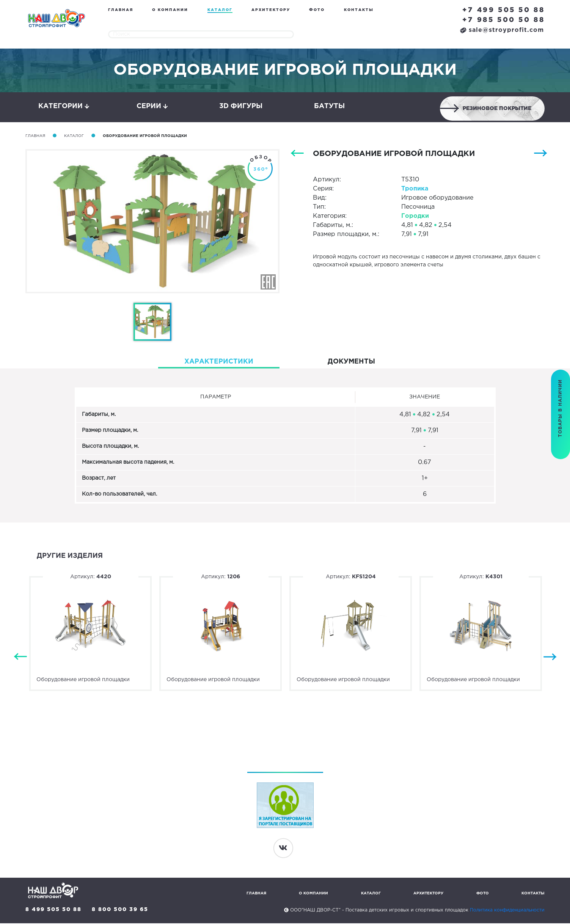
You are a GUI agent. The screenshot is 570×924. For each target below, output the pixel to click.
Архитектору (271, 10)
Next (550, 658)
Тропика (415, 190)
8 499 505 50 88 (53, 910)
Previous (20, 658)
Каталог (220, 10)
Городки (415, 217)
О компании (170, 10)
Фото (317, 10)
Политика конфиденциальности (507, 911)
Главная (121, 10)
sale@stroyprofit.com (502, 30)
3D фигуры (241, 107)
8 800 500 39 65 (121, 910)
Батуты (329, 107)
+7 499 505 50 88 (504, 10)
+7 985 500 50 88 (504, 20)
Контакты (359, 10)
